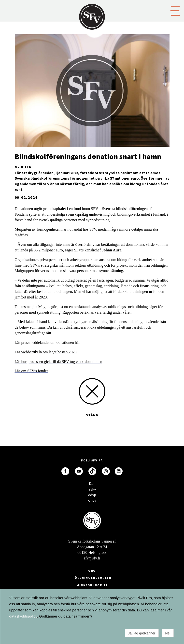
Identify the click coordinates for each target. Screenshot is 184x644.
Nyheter (23, 167)
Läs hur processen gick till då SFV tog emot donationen (59, 362)
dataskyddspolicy (23, 616)
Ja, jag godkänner (142, 633)
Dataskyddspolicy (92, 485)
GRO (92, 571)
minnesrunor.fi (92, 585)
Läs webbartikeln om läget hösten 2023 (46, 352)
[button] (175, 10)
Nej (168, 633)
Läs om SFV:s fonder (31, 371)
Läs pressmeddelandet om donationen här (47, 342)
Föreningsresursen (92, 578)
